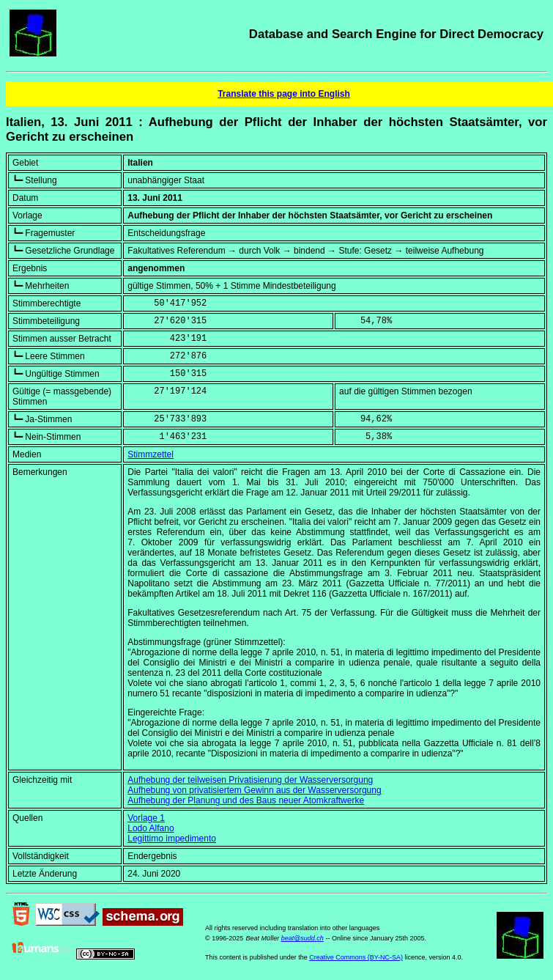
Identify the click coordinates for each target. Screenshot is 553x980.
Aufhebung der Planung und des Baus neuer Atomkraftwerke (246, 800)
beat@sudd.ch (303, 938)
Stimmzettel (151, 454)
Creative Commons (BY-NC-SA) (356, 957)
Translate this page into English (284, 94)
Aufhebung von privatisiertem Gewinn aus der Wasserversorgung (254, 790)
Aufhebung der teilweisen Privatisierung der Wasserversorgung (250, 780)
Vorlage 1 (146, 818)
